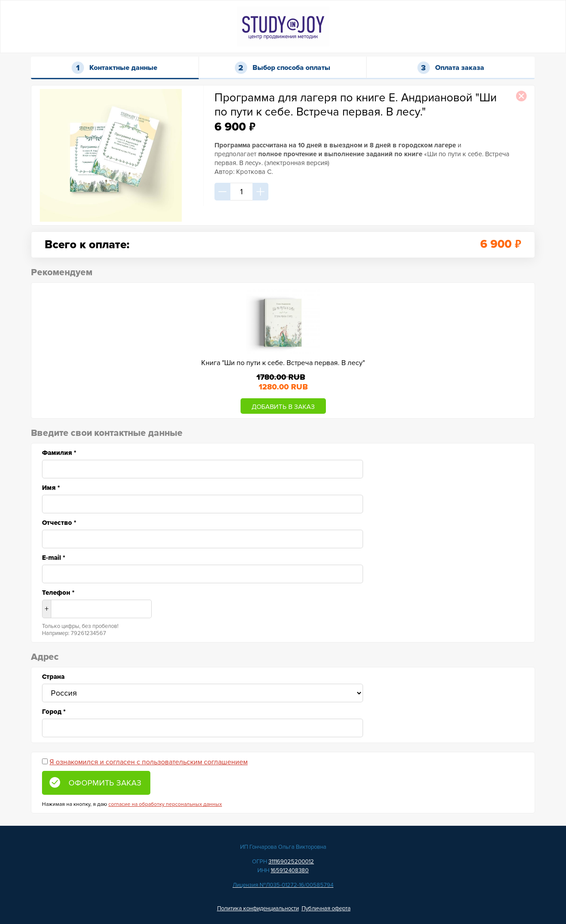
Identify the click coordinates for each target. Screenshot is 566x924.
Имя (51, 488)
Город (54, 712)
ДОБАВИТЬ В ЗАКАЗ (283, 407)
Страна (53, 677)
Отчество (59, 523)
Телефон (58, 593)
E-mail (54, 558)
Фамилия (59, 453)
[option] (283, 350)
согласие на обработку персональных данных (165, 804)
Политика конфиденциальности (258, 909)
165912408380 (290, 870)
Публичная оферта (326, 909)
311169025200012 (291, 862)
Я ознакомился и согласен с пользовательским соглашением (149, 762)
